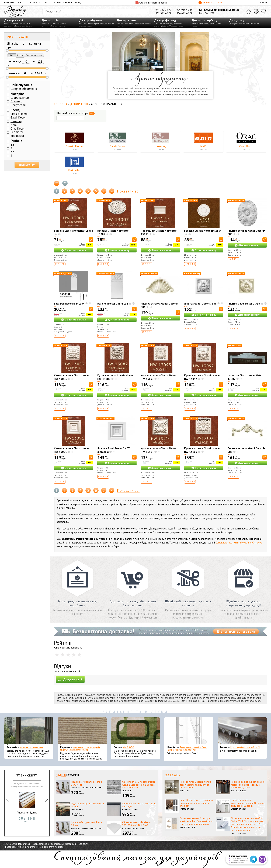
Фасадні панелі (176, 26)
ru (266, 3)
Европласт (17, 136)
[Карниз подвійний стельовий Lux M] (242, 731)
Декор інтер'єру (205, 20)
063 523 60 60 (164, 13)
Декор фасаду (165, 20)
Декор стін (50, 20)
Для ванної (244, 24)
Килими (83, 24)
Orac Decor (246, 146)
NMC (203, 146)
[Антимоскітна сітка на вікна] (29, 731)
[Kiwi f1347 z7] (136, 731)
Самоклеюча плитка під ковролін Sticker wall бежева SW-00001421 (80, 749)
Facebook (10, 847)
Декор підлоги (91, 20)
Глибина (16, 141)
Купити (60, 264)
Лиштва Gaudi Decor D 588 (200, 304)
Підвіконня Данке (27, 802)
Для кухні (234, 24)
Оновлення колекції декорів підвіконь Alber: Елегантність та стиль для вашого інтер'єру (196, 821)
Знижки (211, 3)
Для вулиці (255, 24)
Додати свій (70, 679)
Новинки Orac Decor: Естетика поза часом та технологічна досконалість (195, 785)
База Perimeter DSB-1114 (113, 304)
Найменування (21, 85)
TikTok (39, 847)
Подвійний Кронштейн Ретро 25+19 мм (87, 783)
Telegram (49, 847)
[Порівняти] (256, 11)
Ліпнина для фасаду (164, 24)
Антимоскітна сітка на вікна (32, 747)
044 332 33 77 (164, 10)
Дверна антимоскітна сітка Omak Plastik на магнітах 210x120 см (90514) (187, 749)
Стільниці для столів (133, 828)
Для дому (237, 20)
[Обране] (249, 11)
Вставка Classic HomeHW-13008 (74, 231)
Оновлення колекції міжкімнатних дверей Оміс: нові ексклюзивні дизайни (248, 803)
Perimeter (74, 170)
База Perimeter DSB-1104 (69, 304)
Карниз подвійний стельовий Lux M (245, 747)
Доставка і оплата (38, 3)
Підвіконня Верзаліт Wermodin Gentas (87, 805)
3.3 (12, 152)
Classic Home (74, 146)
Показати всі (128, 191)
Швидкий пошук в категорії (76, 113)
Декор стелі (14, 20)
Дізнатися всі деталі (236, 631)
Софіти (165, 26)
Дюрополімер (20, 98)
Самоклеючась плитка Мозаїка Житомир (239, 543)
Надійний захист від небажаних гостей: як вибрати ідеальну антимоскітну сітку (248, 785)
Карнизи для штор (125, 24)
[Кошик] (264, 11)
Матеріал (18, 94)
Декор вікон (126, 20)
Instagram (30, 847)
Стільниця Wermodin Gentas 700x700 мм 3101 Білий (137, 824)
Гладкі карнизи (11, 24)
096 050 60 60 (185, 10)
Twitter (20, 847)
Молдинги (46, 24)
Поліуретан (18, 105)
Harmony (160, 146)
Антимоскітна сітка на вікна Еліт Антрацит (139, 805)
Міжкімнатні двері (200, 24)
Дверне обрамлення (24, 89)
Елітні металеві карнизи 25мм (86, 788)
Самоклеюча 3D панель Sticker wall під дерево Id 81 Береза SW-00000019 (139, 785)
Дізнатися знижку (75, 250)
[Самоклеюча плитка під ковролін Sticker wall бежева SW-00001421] (82, 731)
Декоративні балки (23, 26)
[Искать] (146, 11)
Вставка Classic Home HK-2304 (203, 231)
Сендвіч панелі (58, 26)
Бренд (15, 110)
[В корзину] (91, 240)
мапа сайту (83, 844)
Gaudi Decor (117, 146)
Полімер (16, 101)
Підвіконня (139, 24)
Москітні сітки (130, 810)
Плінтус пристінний (96, 24)
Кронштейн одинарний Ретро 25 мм (87, 824)
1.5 (12, 145)
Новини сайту (172, 775)
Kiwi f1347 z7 (129, 747)
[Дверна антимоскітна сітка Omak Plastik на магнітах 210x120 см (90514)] (189, 731)
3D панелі (56, 24)
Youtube (59, 847)
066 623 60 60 (185, 13)
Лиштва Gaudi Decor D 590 (244, 304)
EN (263, 3)
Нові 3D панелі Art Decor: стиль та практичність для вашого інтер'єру (196, 803)
